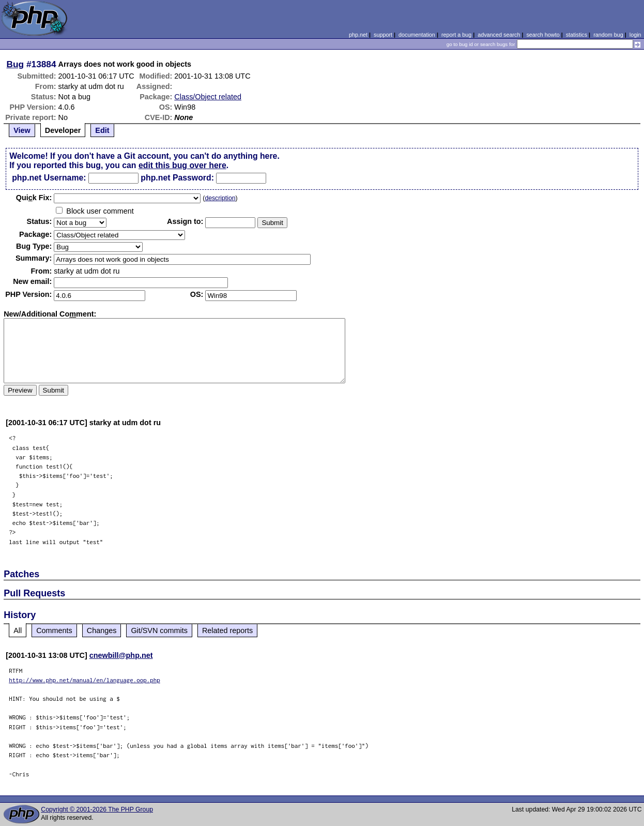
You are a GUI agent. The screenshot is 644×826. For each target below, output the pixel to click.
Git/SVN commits (159, 630)
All (18, 630)
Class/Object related (208, 97)
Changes (102, 630)
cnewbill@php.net (121, 655)
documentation (417, 35)
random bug (608, 35)
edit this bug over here (182, 165)
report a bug (456, 35)
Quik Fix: (34, 198)
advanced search (499, 35)
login (635, 35)
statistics (577, 35)
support (383, 35)
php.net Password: (177, 178)
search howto (543, 35)
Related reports (227, 630)
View (22, 130)
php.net (358, 35)
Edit (102, 130)
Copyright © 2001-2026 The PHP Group (97, 809)
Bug (16, 64)
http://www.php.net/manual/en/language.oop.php (85, 680)
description (220, 198)
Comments (54, 630)
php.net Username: (49, 178)
